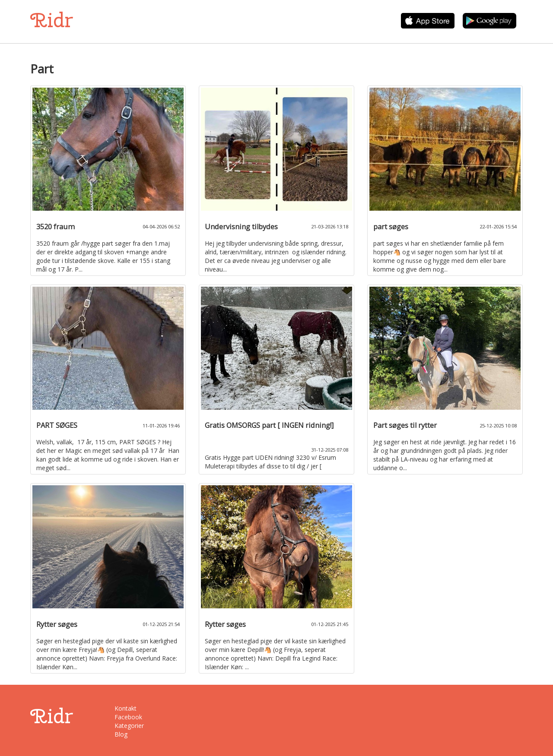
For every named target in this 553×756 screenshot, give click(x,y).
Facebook (128, 717)
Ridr (52, 20)
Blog (121, 734)
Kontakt (126, 708)
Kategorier (129, 726)
